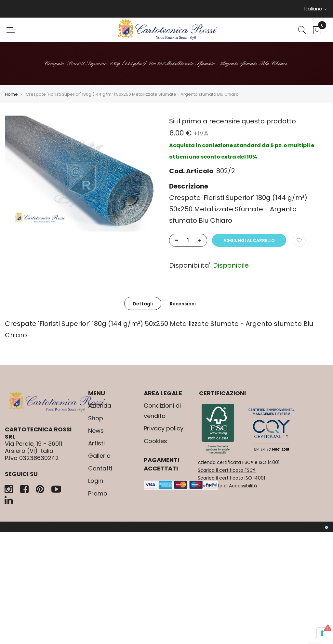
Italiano (315, 9)
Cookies (155, 441)
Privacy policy (164, 428)
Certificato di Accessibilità (227, 486)
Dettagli (143, 304)
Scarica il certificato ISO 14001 (231, 478)
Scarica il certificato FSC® (227, 470)
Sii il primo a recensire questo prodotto (233, 121)
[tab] (143, 303)
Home (11, 94)
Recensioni (183, 304)
